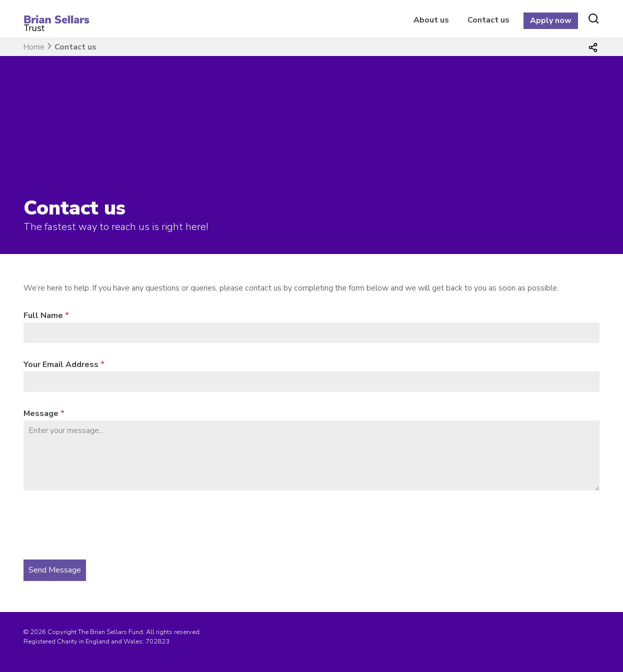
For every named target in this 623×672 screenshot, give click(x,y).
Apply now (551, 20)
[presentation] (99, 525)
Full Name (46, 315)
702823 (157, 641)
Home (34, 47)
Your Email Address (64, 364)
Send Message (55, 570)
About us (431, 20)
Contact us (488, 20)
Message (44, 413)
